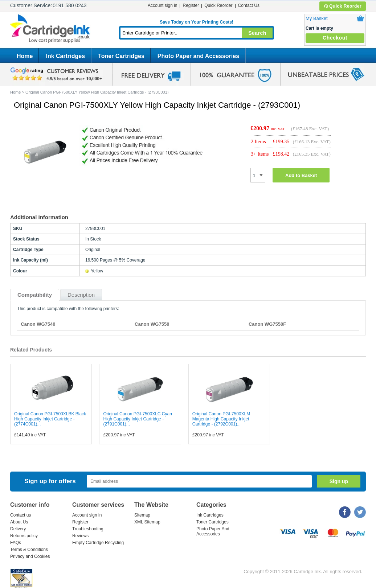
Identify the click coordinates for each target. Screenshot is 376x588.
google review (57, 74)
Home (25, 56)
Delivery (18, 529)
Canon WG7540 (38, 324)
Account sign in (162, 5)
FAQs (16, 543)
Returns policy (24, 536)
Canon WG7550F (267, 324)
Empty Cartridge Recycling (98, 543)
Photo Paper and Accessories (198, 56)
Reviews (80, 536)
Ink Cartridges (65, 56)
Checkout (335, 38)
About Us (19, 522)
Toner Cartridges (121, 56)
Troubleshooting (88, 529)
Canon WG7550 (152, 324)
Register (191, 5)
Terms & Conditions (29, 550)
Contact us (21, 515)
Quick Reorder (342, 6)
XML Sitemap (147, 522)
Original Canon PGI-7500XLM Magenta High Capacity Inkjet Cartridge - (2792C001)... (221, 419)
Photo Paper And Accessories (213, 531)
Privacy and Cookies (30, 556)
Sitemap (142, 515)
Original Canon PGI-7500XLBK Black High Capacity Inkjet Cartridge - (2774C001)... (50, 419)
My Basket (317, 18)
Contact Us (249, 5)
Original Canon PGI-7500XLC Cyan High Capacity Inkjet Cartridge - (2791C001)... (137, 419)
